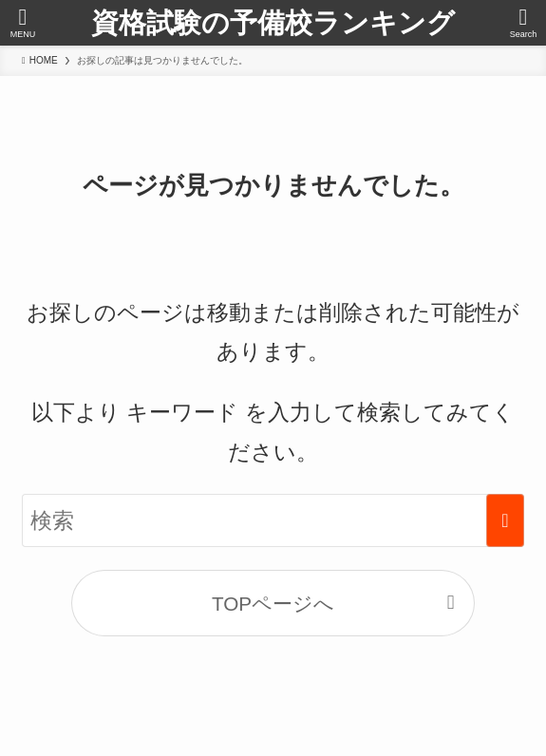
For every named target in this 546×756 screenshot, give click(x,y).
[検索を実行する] (505, 520)
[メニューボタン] (23, 23)
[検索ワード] (273, 520)
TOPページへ (273, 604)
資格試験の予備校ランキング (273, 23)
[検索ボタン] (523, 23)
